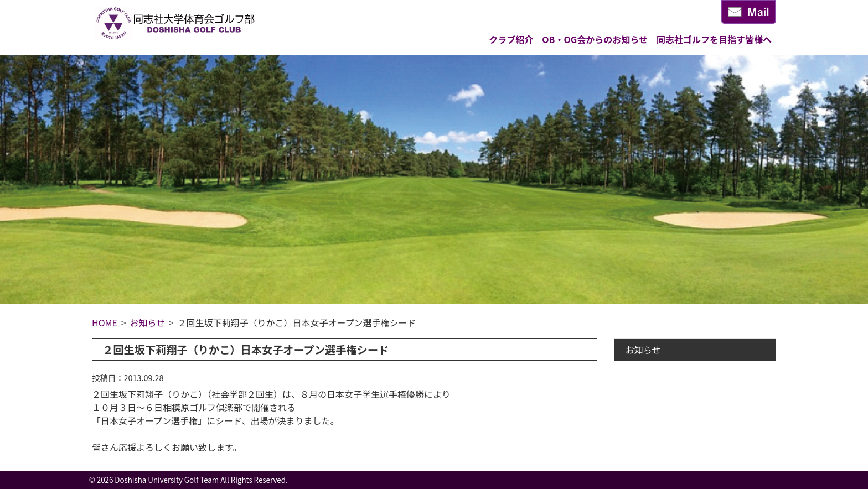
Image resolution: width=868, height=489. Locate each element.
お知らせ (643, 350)
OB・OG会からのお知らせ (595, 39)
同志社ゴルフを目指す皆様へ (714, 39)
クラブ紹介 (511, 39)
